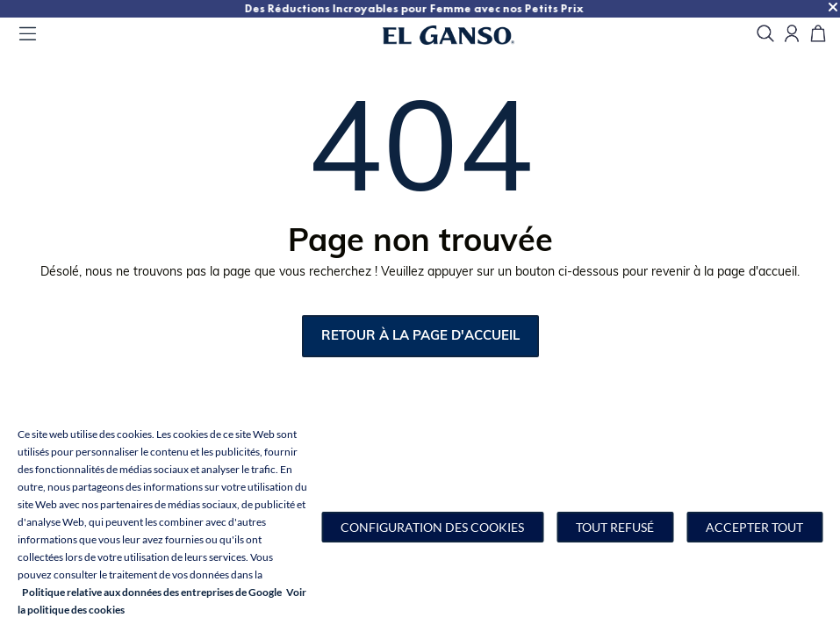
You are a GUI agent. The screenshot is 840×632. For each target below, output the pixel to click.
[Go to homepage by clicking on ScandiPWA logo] (470, 35)
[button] (432, 527)
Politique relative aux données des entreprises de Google (152, 592)
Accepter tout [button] (754, 527)
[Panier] (818, 35)
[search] (765, 35)
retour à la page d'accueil (420, 337)
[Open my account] (792, 35)
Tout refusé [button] (615, 527)
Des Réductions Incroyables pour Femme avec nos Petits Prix (660, 8)
